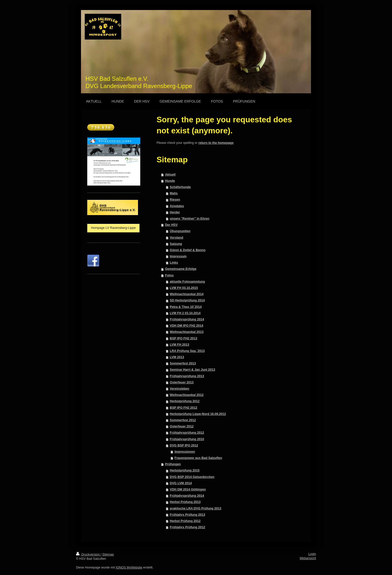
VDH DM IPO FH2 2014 (186, 326)
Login (312, 554)
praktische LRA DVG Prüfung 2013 (195, 508)
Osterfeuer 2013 (182, 382)
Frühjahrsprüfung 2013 (187, 376)
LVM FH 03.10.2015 (184, 288)
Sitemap (108, 554)
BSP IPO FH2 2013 (183, 338)
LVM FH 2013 (179, 345)
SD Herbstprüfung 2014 (187, 300)
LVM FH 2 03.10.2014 (185, 313)
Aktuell (170, 175)
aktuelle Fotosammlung (187, 282)
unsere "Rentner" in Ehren (189, 219)
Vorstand (176, 238)
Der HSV (171, 225)
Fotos (169, 275)
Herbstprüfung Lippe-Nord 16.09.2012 (198, 414)
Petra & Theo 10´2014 (186, 307)
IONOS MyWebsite (129, 567)
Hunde (170, 181)
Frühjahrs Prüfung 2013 (187, 515)
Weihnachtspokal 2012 (187, 395)
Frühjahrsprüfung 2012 (187, 433)
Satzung (176, 244)
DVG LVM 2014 (181, 483)
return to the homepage (216, 143)
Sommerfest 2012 (183, 420)
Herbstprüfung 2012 (185, 401)
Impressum (178, 256)
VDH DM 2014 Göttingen (188, 489)
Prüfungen (173, 464)
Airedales (177, 206)
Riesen (175, 200)
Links (174, 263)
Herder (175, 212)
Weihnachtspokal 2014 (187, 294)
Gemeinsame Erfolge (181, 269)
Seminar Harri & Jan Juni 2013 (192, 370)
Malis (174, 193)
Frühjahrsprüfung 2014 (187, 319)
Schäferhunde (180, 187)
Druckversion (88, 554)
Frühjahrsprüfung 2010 (187, 439)
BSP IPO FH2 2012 (183, 408)
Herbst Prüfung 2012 (185, 521)
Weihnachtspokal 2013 (187, 332)
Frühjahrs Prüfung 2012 (187, 527)
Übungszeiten (180, 231)
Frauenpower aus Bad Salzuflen (198, 458)
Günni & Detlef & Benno (188, 250)
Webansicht (308, 558)
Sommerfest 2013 (183, 363)
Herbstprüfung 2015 (185, 470)
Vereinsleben (179, 389)
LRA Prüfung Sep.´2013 (187, 351)
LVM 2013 (177, 357)
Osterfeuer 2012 (182, 426)
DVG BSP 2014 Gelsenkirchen (192, 477)
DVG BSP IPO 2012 (184, 445)
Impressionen (185, 452)
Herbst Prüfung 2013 (185, 502)
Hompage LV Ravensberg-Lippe (113, 228)
